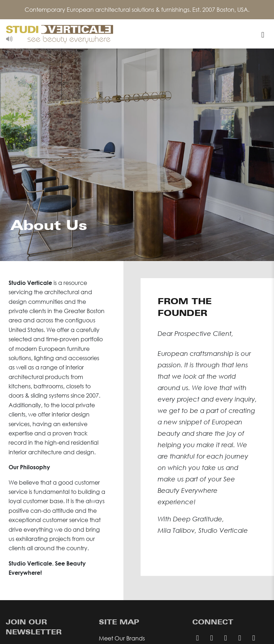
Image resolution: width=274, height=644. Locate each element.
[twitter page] (253, 638)
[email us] (211, 638)
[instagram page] (240, 638)
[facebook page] (225, 638)
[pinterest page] (197, 638)
